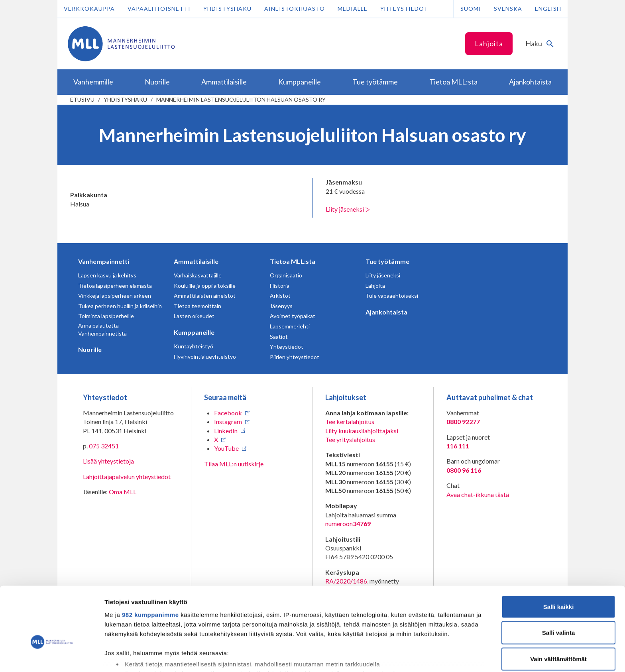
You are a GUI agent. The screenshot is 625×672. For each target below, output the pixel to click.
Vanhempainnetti (104, 261)
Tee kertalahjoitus (350, 421)
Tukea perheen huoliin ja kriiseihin (120, 306)
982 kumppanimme (150, 565)
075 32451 (104, 446)
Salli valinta (559, 583)
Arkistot (280, 296)
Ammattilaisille (196, 261)
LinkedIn (226, 431)
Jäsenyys (281, 306)
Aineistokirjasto (295, 9)
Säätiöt (279, 337)
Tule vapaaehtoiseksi (392, 296)
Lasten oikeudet (194, 316)
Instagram (228, 421)
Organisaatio (286, 275)
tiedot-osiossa (360, 634)
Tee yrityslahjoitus (350, 439)
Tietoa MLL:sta (293, 261)
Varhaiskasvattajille (198, 275)
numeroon (348, 524)
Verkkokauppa (89, 9)
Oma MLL (123, 492)
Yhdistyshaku (227, 9)
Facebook (228, 413)
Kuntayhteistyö (194, 346)
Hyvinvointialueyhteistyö (205, 357)
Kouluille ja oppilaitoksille (205, 286)
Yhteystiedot (404, 9)
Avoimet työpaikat (293, 316)
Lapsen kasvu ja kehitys (107, 275)
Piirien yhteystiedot (295, 357)
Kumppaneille (194, 332)
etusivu (82, 99)
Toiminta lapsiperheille (106, 316)
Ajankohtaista (386, 312)
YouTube (226, 448)
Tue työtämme (387, 261)
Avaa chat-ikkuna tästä (478, 494)
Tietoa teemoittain (198, 306)
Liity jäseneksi (348, 209)
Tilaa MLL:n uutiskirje (234, 464)
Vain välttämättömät (558, 609)
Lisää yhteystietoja (108, 461)
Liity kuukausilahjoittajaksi (362, 431)
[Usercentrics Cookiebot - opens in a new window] (52, 656)
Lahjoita (489, 43)
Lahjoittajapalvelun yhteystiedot (127, 476)
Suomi (471, 9)
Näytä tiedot (426, 656)
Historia (280, 286)
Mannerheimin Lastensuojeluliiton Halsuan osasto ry (241, 99)
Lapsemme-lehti (290, 326)
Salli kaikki (559, 557)
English (548, 9)
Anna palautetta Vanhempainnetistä (102, 329)
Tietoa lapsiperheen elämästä (115, 286)
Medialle (353, 9)
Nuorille (90, 349)
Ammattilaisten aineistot (205, 296)
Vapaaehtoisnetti (159, 9)
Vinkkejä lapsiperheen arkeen (115, 296)
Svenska (508, 9)
